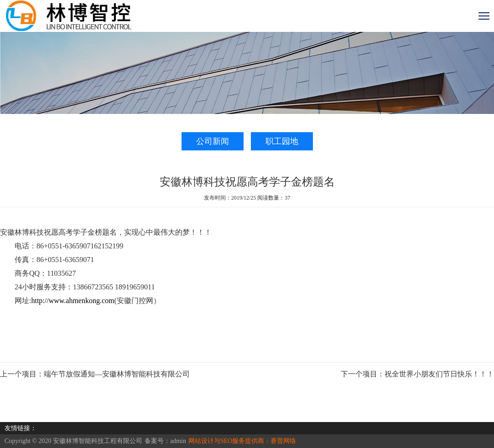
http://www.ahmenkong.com (73, 301)
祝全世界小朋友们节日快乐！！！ (439, 374)
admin (178, 441)
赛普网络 (283, 441)
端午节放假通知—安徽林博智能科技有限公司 (117, 374)
